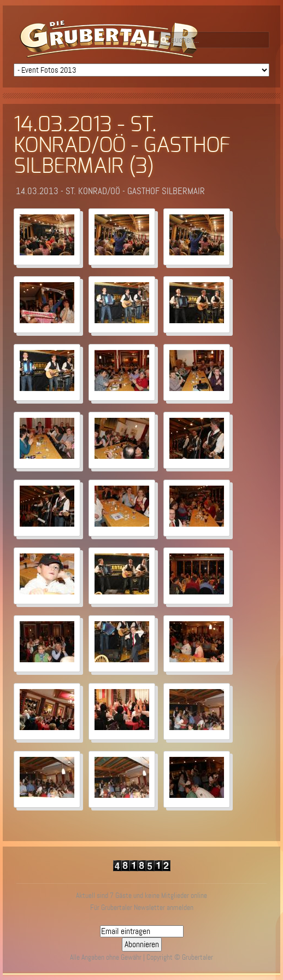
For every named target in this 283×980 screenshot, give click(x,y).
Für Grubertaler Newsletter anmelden (142, 908)
